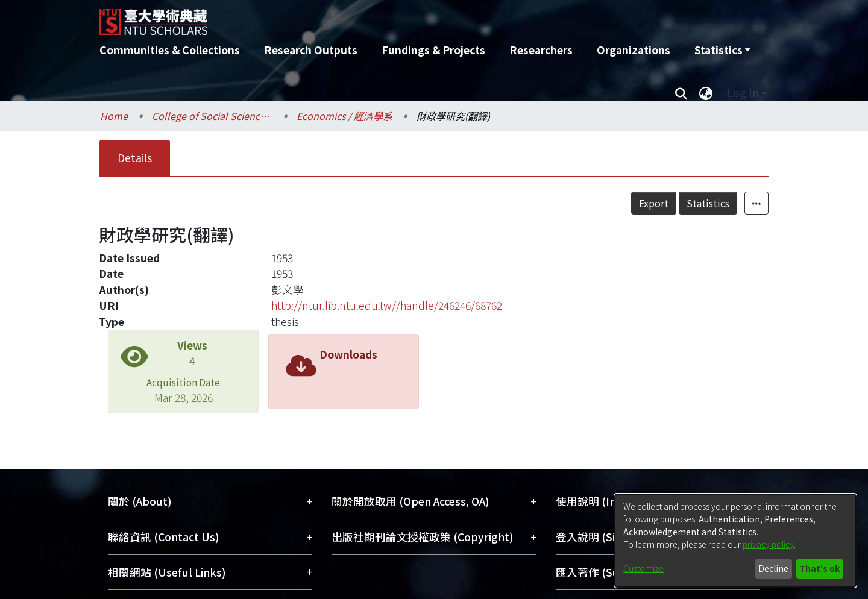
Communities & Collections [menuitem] (170, 50)
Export (654, 203)
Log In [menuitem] (743, 93)
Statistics (708, 203)
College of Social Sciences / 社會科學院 (212, 116)
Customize (643, 568)
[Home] (369, 17)
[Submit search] (681, 93)
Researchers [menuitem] (541, 50)
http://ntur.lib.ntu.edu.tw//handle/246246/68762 (387, 305)
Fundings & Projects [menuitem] (433, 50)
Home (114, 116)
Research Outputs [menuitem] (311, 50)
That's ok (819, 568)
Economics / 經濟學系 (344, 116)
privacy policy (768, 544)
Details (135, 158)
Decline (773, 568)
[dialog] (735, 541)
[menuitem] (722, 50)
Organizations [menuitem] (634, 50)
